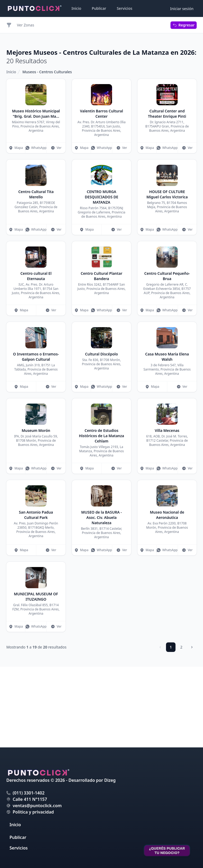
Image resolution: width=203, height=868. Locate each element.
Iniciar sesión (182, 9)
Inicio (77, 8)
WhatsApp (36, 148)
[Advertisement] (167, 105)
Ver (56, 148)
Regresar (184, 25)
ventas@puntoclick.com (37, 806)
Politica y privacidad (33, 812)
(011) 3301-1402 (29, 793)
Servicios (125, 8)
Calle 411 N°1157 (30, 799)
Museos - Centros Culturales (47, 72)
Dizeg (110, 780)
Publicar (99, 8)
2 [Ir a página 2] (181, 728)
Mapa (16, 148)
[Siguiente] (192, 728)
